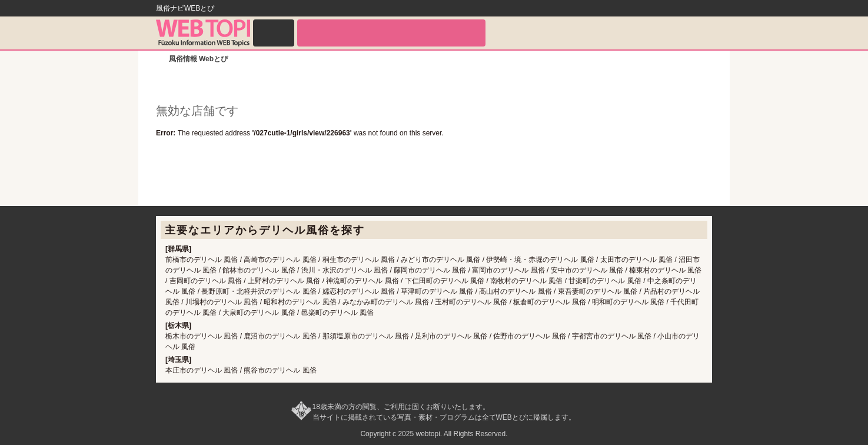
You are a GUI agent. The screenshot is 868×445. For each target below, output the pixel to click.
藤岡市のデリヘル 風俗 (430, 270)
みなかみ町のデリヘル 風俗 (386, 302)
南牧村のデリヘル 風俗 (526, 281)
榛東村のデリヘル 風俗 (665, 270)
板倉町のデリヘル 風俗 (549, 302)
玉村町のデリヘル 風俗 (471, 302)
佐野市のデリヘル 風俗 (529, 336)
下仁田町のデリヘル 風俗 (445, 281)
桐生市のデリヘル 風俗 (359, 260)
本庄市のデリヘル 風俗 (202, 370)
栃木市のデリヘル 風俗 (202, 336)
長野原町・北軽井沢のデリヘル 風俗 (259, 291)
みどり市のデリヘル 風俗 (440, 260)
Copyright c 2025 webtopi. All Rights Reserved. (434, 434)
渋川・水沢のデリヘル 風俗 (345, 270)
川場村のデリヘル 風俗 (222, 302)
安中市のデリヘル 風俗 (587, 270)
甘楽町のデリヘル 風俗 (605, 281)
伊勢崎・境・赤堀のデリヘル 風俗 (540, 260)
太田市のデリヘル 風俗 (636, 260)
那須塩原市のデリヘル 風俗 (366, 336)
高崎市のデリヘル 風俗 (280, 260)
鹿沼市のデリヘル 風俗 (280, 336)
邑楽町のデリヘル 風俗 (337, 313)
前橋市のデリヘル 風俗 (202, 260)
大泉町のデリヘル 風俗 (259, 313)
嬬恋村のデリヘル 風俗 (359, 291)
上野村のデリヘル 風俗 (284, 281)
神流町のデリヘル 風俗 (362, 281)
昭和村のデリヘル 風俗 (300, 302)
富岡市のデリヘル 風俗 (508, 270)
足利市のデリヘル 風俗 (451, 336)
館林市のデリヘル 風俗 (259, 270)
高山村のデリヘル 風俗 (515, 291)
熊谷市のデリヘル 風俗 (280, 370)
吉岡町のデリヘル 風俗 (206, 281)
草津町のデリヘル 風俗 (437, 291)
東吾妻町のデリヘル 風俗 (598, 291)
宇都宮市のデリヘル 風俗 (612, 336)
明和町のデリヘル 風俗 (628, 302)
